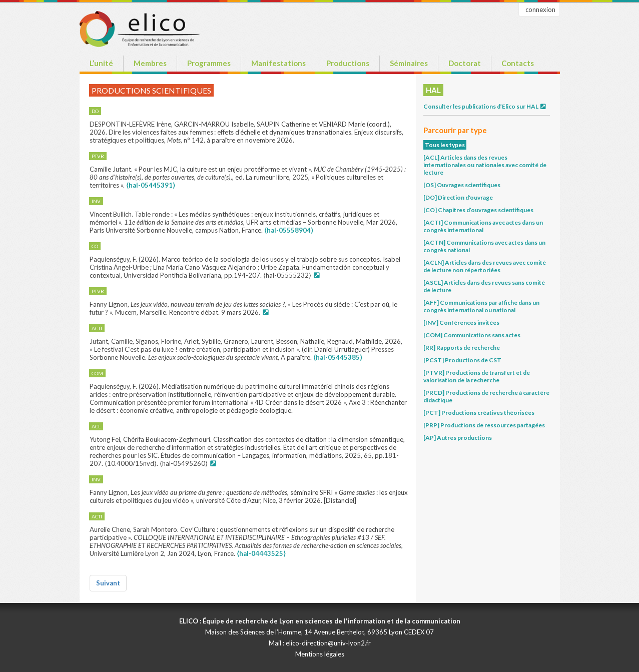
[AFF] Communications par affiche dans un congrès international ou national (481, 306)
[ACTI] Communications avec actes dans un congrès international (483, 226)
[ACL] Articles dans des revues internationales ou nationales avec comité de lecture (485, 165)
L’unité (101, 63)
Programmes (209, 63)
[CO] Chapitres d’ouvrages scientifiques (478, 210)
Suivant (108, 583)
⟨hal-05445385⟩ (338, 357)
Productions (348, 63)
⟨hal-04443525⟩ (261, 553)
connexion (540, 10)
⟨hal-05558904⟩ (289, 230)
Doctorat (465, 63)
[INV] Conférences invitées (461, 322)
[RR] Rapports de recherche (462, 348)
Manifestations (278, 63)
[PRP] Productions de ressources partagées (484, 425)
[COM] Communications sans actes (472, 335)
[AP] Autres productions (458, 438)
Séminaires (409, 63)
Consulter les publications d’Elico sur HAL (485, 106)
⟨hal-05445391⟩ (151, 185)
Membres (150, 63)
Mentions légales (320, 654)
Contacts (518, 63)
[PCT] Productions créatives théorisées (479, 413)
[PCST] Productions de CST (462, 360)
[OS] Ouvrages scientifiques (462, 185)
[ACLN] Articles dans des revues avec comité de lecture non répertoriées (485, 266)
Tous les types (445, 145)
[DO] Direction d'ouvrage (458, 197)
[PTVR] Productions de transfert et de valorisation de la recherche (477, 376)
